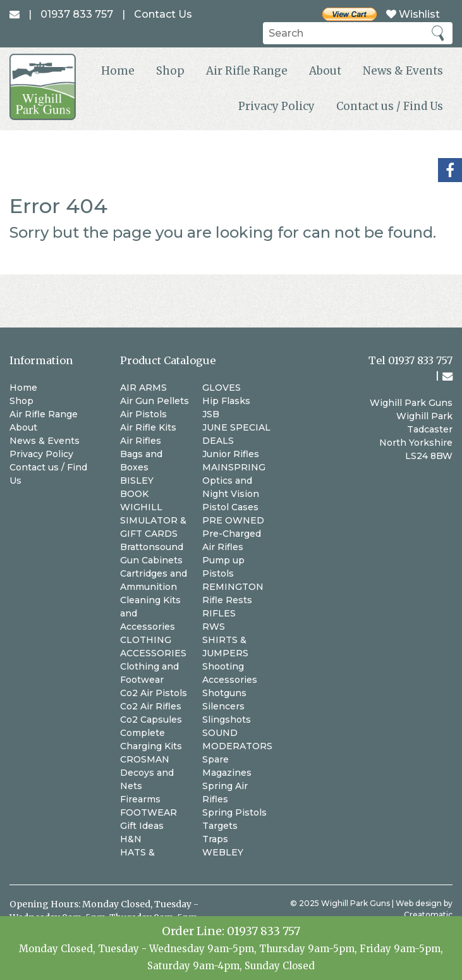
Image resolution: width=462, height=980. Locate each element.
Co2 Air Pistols (154, 693)
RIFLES (219, 613)
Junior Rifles (231, 454)
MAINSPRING (234, 467)
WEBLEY (223, 852)
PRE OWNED (233, 520)
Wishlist (413, 14)
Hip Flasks (226, 401)
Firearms (140, 799)
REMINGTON (233, 587)
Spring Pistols (234, 812)
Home (118, 71)
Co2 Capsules (151, 720)
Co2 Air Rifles (151, 706)
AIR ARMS (143, 388)
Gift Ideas (142, 826)
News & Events (403, 71)
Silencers (223, 706)
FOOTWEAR (149, 812)
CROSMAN (145, 759)
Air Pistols (143, 414)
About (325, 71)
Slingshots (227, 720)
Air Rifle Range (247, 71)
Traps (215, 839)
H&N (131, 839)
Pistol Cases (230, 507)
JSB (211, 414)
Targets (220, 826)
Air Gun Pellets (155, 401)
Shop (170, 71)
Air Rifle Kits (148, 427)
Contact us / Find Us (390, 106)
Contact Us (163, 14)
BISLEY (137, 481)
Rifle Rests (227, 600)
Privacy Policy (277, 106)
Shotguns (224, 693)
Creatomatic (428, 915)
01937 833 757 (264, 931)
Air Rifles (141, 441)
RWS (214, 627)
